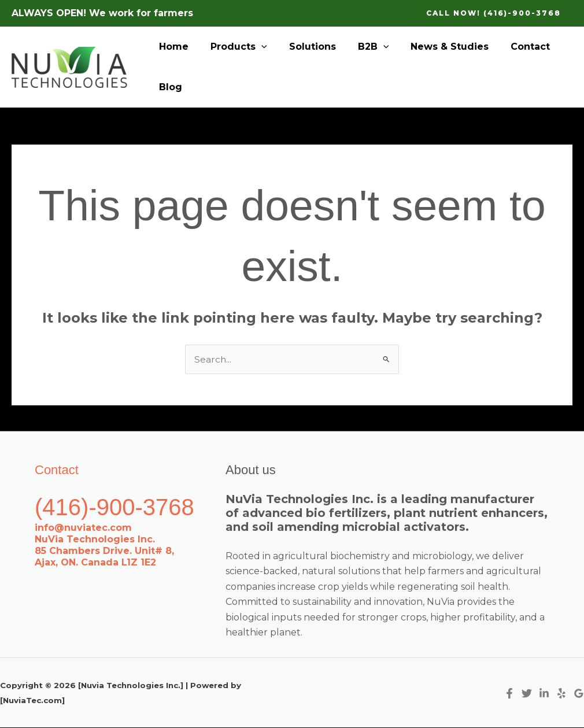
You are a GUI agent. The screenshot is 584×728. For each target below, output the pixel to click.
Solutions (304, 47)
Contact (511, 47)
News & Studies (434, 47)
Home (172, 47)
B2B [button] (361, 47)
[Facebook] (509, 694)
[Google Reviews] (579, 694)
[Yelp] (561, 694)
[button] (494, 13)
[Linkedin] (544, 694)
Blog (169, 87)
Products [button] (234, 47)
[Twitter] (527, 694)
